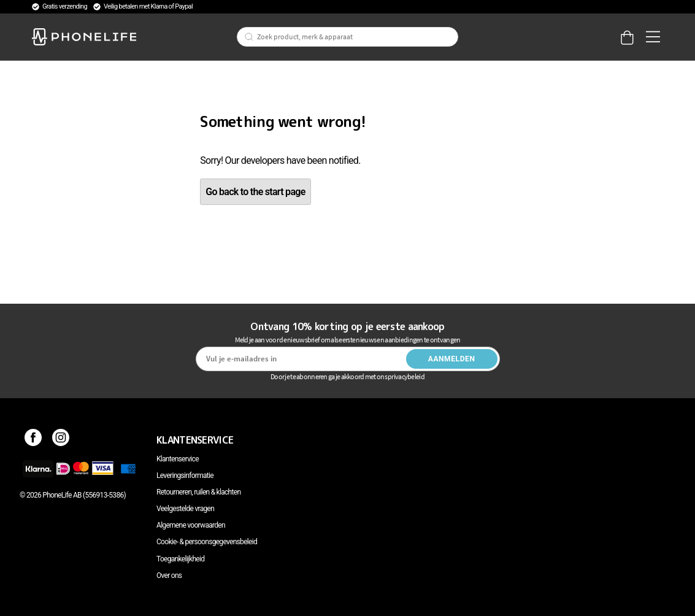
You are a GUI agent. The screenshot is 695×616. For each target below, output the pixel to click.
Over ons (169, 576)
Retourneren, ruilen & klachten (198, 492)
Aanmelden (452, 359)
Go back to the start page (255, 192)
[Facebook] (33, 440)
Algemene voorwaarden (191, 525)
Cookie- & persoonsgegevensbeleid (207, 542)
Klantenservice (178, 459)
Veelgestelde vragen (185, 509)
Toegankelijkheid (180, 559)
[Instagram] (61, 440)
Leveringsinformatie (185, 475)
